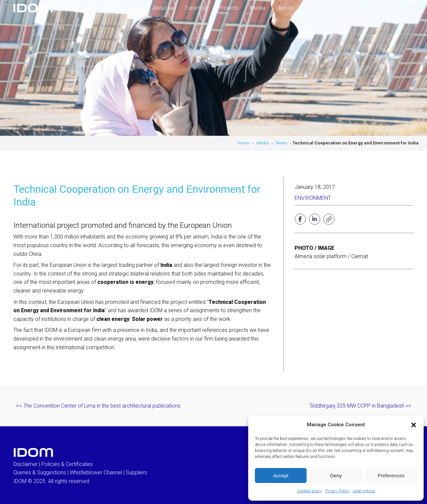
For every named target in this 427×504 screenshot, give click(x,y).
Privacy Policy (337, 491)
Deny (336, 475)
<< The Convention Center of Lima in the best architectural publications (98, 406)
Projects (229, 8)
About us (163, 8)
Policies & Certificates (67, 464)
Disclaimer (26, 464)
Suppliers (136, 472)
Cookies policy (309, 491)
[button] (414, 425)
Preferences (391, 475)
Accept (281, 475)
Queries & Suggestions (40, 472)
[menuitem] (382, 8)
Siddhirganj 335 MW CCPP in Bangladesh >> (360, 406)
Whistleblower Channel (96, 472)
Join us (285, 8)
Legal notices (364, 491)
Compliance (320, 8)
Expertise (196, 8)
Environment (313, 198)
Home (243, 143)
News (281, 143)
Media (258, 8)
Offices (354, 8)
